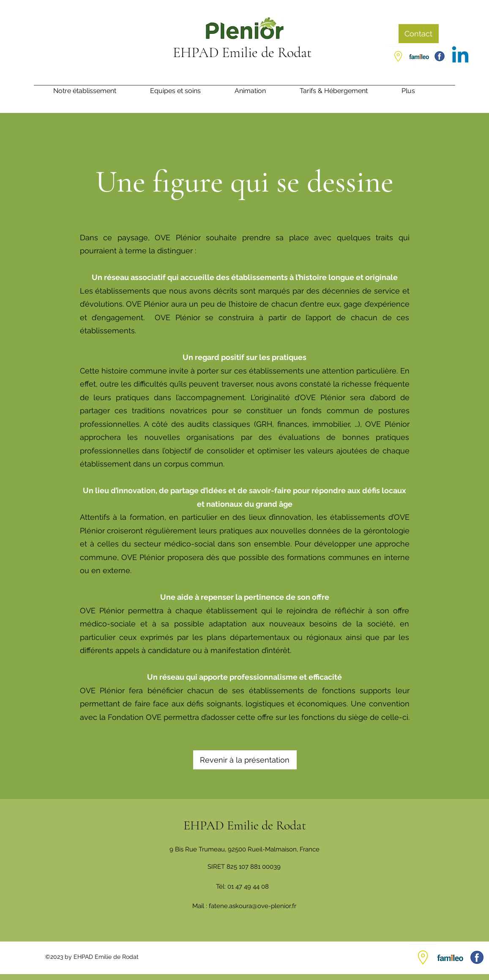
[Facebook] (440, 56)
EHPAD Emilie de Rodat (242, 53)
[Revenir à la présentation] (245, 760)
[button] (419, 93)
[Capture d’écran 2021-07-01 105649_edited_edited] (419, 56)
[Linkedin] (460, 56)
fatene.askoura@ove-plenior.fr (253, 906)
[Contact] (419, 34)
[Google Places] (398, 56)
